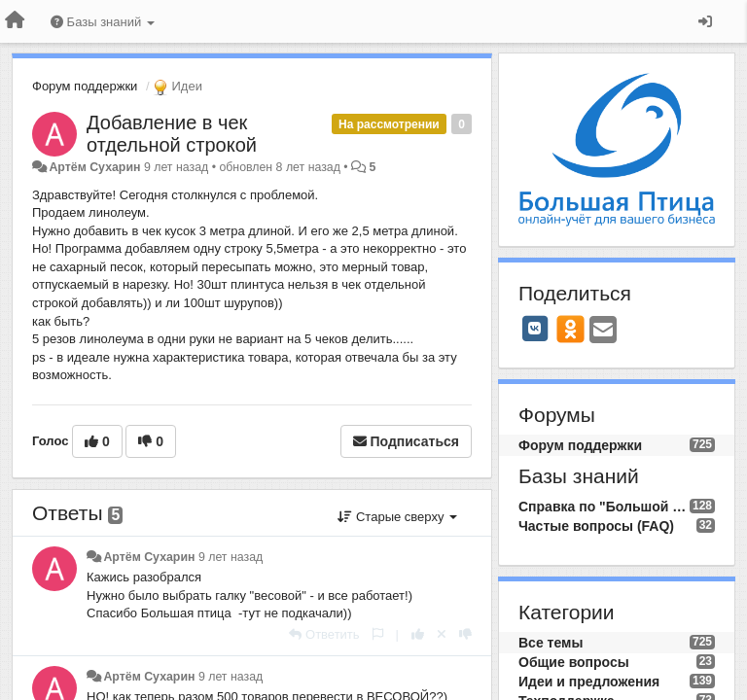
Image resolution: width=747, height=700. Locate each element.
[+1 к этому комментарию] (418, 634)
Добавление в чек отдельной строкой (172, 134)
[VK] (535, 329)
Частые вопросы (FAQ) (596, 526)
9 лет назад (231, 557)
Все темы (551, 643)
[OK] (570, 329)
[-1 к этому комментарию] (465, 634)
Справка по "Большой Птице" (604, 507)
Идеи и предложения (589, 682)
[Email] (603, 331)
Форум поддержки (85, 86)
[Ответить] (324, 634)
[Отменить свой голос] (442, 634)
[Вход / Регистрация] (705, 21)
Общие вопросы (574, 662)
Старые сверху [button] (397, 517)
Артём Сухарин (94, 167)
